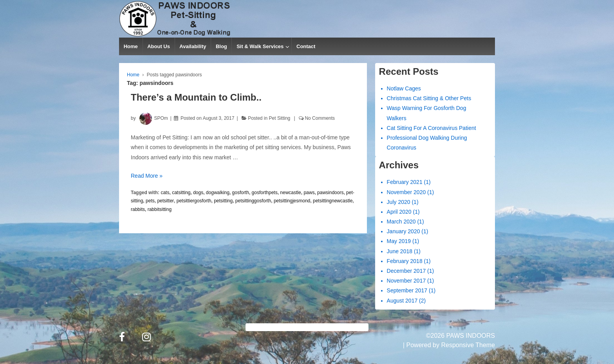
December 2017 (406, 271)
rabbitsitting (160, 209)
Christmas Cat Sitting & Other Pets (429, 98)
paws (309, 193)
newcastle (290, 193)
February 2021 (405, 182)
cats (165, 193)
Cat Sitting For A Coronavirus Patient (432, 128)
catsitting (181, 193)
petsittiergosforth (194, 201)
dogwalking (218, 193)
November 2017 (406, 281)
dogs (198, 193)
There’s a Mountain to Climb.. (196, 97)
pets (150, 201)
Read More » (147, 176)
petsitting (223, 201)
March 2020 (401, 222)
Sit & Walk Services (260, 46)
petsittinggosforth (253, 201)
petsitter (165, 201)
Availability (193, 46)
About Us (159, 46)
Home (131, 46)
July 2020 (399, 202)
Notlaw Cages (404, 88)
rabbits (138, 209)
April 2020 (399, 212)
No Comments (320, 118)
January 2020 (404, 231)
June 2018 (400, 251)
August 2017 (402, 301)
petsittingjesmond (292, 201)
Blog (221, 46)
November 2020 (406, 192)
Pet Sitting (280, 118)
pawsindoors (330, 193)
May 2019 (399, 241)
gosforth (241, 193)
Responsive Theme (468, 345)
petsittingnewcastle (333, 201)
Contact (306, 46)
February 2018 (405, 261)
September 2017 (407, 290)
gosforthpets (265, 193)
